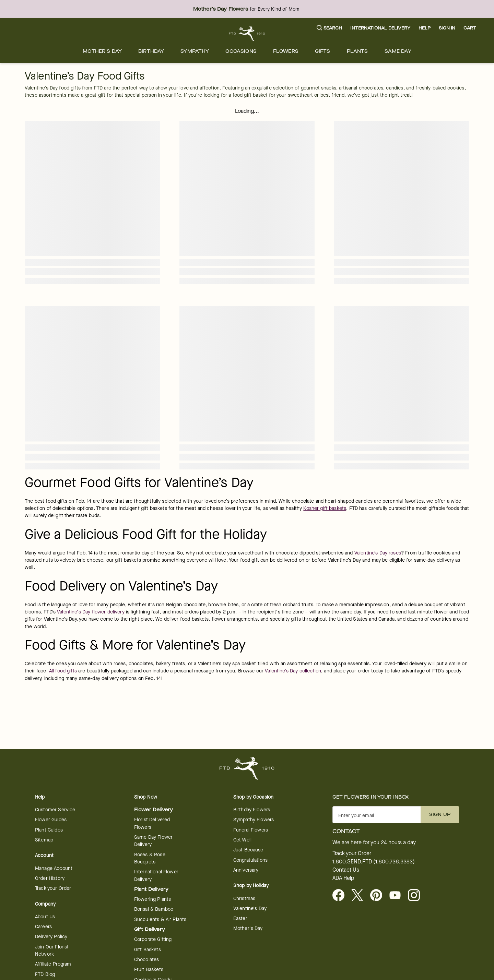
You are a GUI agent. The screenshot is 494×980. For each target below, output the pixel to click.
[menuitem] (102, 51)
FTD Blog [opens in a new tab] (45, 974)
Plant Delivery (151, 889)
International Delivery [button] (380, 28)
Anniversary (246, 870)
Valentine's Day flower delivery (91, 612)
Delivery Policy (51, 937)
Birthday (151, 51)
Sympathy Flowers (254, 820)
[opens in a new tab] (398, 896)
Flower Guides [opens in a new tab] (51, 820)
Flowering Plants (152, 899)
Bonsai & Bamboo (154, 909)
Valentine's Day (250, 909)
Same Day (398, 51)
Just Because (248, 850)
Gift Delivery (150, 929)
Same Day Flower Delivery (153, 841)
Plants (357, 51)
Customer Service (55, 810)
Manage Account (54, 868)
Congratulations (250, 860)
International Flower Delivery (156, 875)
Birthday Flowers (252, 810)
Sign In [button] (447, 28)
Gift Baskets (148, 950)
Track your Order (53, 888)
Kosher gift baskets (325, 508)
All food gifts (63, 671)
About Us (45, 917)
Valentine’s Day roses (378, 553)
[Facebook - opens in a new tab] (341, 896)
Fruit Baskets (149, 970)
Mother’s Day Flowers (221, 9)
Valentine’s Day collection (293, 671)
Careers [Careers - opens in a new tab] (43, 927)
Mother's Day (102, 51)
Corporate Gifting (153, 939)
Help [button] (425, 28)
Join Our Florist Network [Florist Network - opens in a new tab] (52, 951)
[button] (330, 28)
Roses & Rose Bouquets (150, 858)
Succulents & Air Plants (160, 919)
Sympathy (195, 51)
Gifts (323, 51)
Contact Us (346, 870)
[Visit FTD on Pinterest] (379, 896)
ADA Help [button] (343, 878)
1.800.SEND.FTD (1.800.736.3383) (374, 862)
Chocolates (147, 960)
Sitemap (44, 840)
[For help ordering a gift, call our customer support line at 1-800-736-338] (247, 34)
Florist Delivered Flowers (152, 823)
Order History (50, 878)
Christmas (244, 899)
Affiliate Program (53, 964)
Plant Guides (49, 830)
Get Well (242, 840)
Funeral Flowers (251, 830)
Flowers (286, 51)
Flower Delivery (154, 810)
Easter (240, 918)
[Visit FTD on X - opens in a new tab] (360, 896)
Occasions (241, 51)
